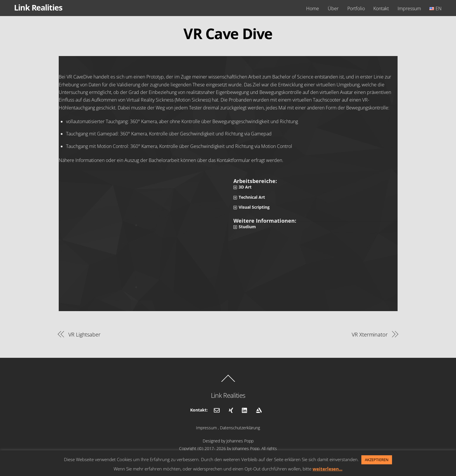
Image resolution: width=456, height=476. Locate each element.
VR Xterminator (370, 334)
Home (313, 8)
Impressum (409, 8)
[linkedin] (245, 410)
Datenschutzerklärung (240, 428)
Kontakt (381, 8)
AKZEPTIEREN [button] (377, 460)
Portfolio (356, 8)
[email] (217, 410)
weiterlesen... (327, 469)
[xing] (231, 410)
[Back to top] (228, 381)
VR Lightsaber (84, 334)
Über (333, 8)
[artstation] (259, 410)
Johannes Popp (240, 441)
